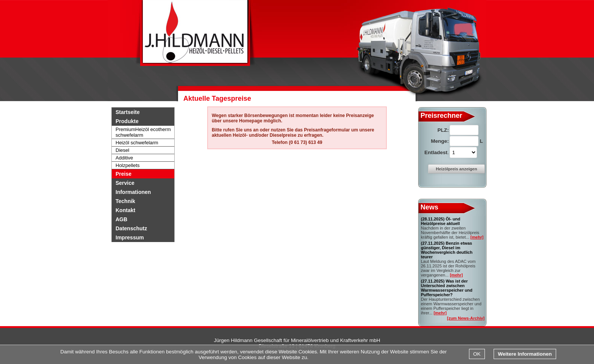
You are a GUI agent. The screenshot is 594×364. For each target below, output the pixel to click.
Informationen (133, 192)
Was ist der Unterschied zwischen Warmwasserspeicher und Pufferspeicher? (447, 288)
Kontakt (125, 210)
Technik (125, 201)
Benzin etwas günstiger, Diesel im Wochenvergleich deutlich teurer (447, 250)
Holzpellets (128, 165)
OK (477, 354)
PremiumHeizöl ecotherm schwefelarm (143, 132)
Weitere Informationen (525, 354)
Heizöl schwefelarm (137, 143)
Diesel (122, 150)
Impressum (130, 237)
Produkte (127, 121)
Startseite (128, 112)
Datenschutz (131, 228)
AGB (121, 219)
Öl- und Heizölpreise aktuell (441, 221)
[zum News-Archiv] (466, 318)
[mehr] (477, 237)
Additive (124, 158)
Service (125, 183)
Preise (123, 174)
